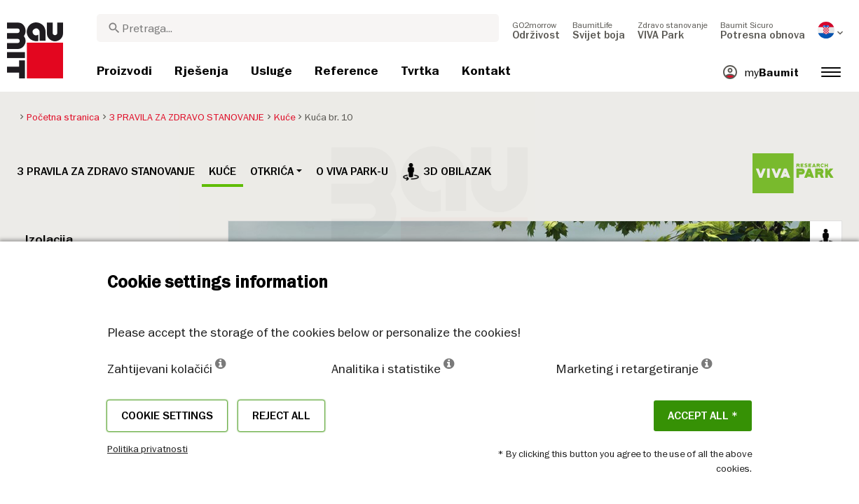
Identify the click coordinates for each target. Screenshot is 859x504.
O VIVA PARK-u (352, 171)
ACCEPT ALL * (703, 416)
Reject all (281, 416)
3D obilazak (447, 171)
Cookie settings (167, 416)
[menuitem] (536, 30)
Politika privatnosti (147, 449)
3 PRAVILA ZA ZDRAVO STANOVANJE (106, 171)
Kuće (222, 171)
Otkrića (272, 171)
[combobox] (298, 28)
